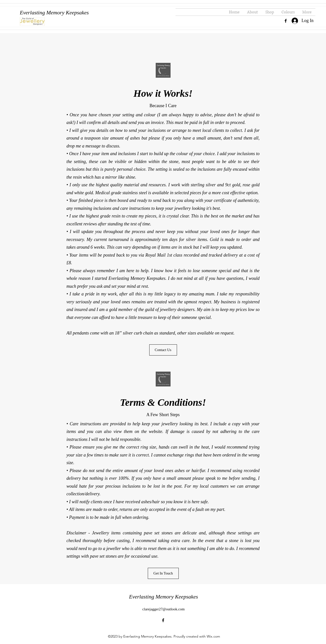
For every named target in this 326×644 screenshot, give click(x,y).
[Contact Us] (163, 350)
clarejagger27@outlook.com (163, 609)
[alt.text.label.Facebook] (286, 21)
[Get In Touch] (163, 573)
